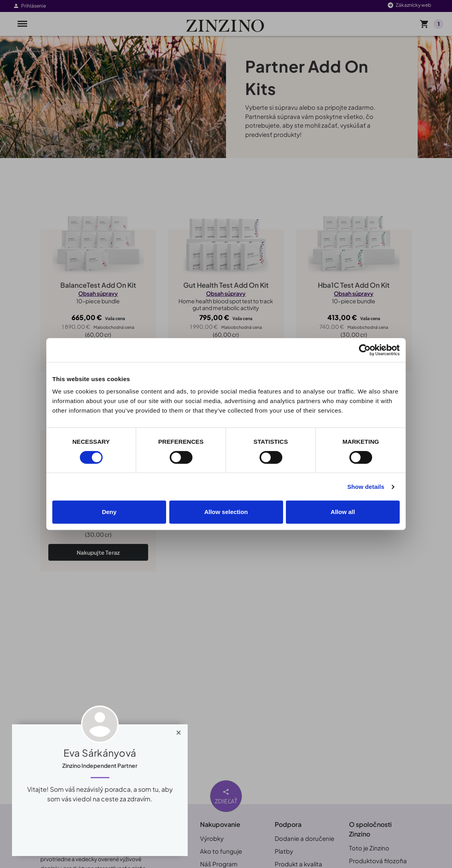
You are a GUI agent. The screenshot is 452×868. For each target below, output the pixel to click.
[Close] (179, 731)
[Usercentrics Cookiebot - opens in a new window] (365, 350)
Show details (366, 487)
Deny (109, 512)
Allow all (343, 512)
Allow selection (226, 512)
